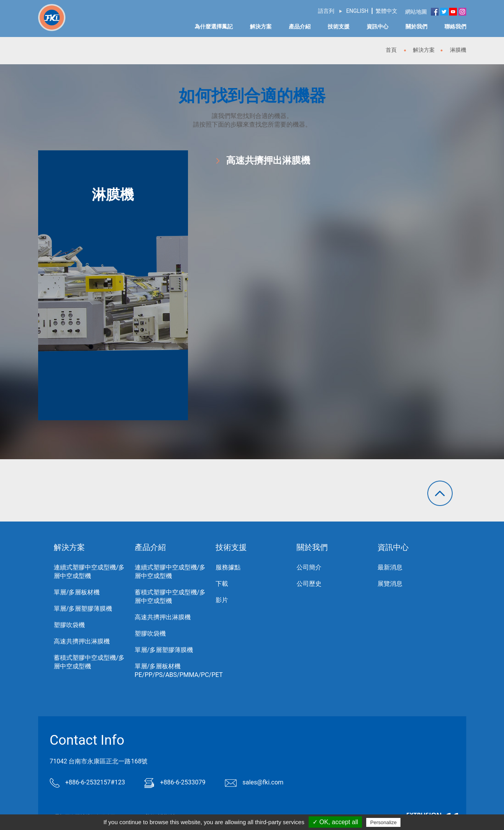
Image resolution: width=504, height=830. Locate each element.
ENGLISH (357, 11)
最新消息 (390, 567)
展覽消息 (390, 584)
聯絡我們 (455, 26)
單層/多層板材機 (77, 592)
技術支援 (339, 26)
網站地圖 (417, 12)
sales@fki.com (254, 782)
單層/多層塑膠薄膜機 (83, 609)
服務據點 (228, 567)
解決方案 (261, 26)
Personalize (383, 822)
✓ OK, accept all (335, 822)
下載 (222, 584)
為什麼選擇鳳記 (214, 26)
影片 (222, 600)
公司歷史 (309, 584)
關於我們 (416, 26)
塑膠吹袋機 (69, 625)
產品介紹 (300, 26)
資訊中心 (378, 26)
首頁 (391, 50)
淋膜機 (458, 50)
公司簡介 (309, 567)
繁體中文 (386, 11)
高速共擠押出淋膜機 (268, 160)
